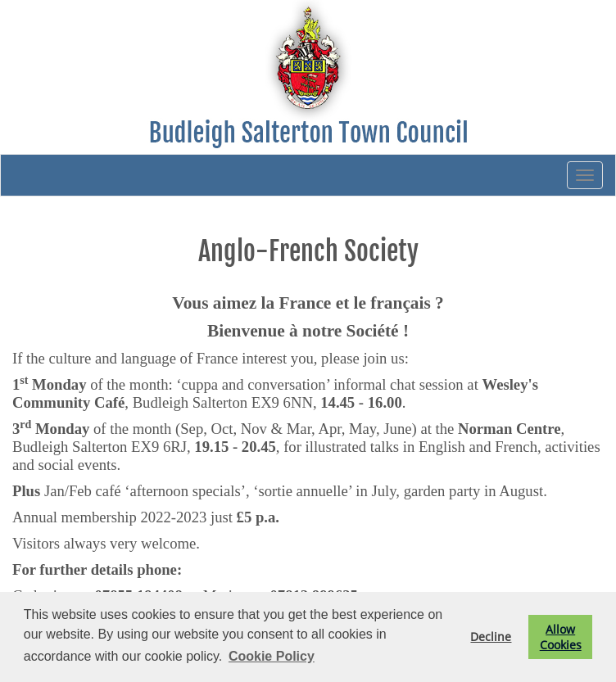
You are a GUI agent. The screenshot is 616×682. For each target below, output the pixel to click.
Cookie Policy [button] (272, 656)
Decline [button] (491, 637)
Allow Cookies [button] (561, 637)
